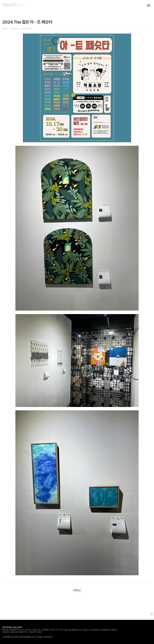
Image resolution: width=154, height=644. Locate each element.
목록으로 (77, 590)
